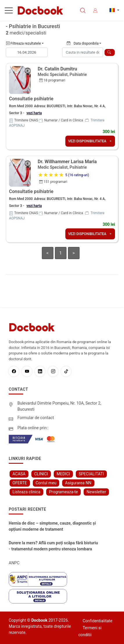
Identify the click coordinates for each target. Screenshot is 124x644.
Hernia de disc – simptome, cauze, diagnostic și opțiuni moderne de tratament (52, 526)
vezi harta (34, 113)
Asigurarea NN (78, 483)
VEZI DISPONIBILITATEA (90, 141)
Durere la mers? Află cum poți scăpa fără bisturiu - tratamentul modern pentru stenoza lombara (53, 546)
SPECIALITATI (91, 474)
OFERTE (20, 483)
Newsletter (96, 492)
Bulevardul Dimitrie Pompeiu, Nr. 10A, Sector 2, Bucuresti (59, 406)
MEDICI (63, 474)
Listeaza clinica (26, 492)
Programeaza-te (63, 492)
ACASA (19, 474)
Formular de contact (36, 418)
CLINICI (41, 474)
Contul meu (46, 483)
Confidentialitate (98, 621)
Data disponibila (83, 43)
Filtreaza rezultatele (24, 43)
